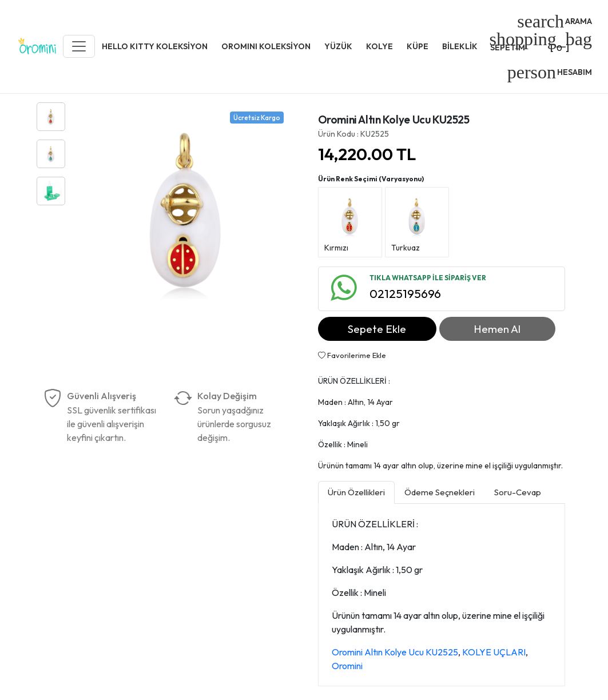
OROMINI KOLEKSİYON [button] (266, 46)
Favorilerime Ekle (352, 355)
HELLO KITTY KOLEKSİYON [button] (155, 46)
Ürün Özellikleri (356, 492)
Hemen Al (497, 329)
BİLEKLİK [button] (460, 46)
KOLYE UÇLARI (494, 652)
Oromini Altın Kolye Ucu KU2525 (395, 652)
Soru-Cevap (518, 492)
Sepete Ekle (377, 329)
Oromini (347, 666)
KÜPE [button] (418, 46)
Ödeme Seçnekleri (440, 492)
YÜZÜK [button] (338, 46)
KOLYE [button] (379, 46)
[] (541, 43)
